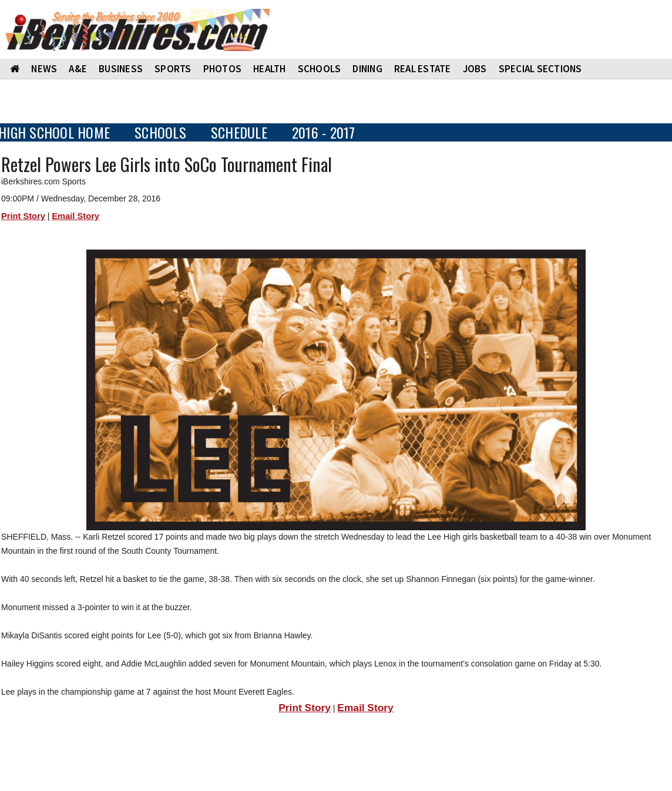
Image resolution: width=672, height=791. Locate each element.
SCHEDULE (239, 132)
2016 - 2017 (324, 132)
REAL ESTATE (423, 69)
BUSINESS (121, 69)
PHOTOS (223, 69)
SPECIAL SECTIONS (540, 69)
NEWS (44, 69)
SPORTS (173, 69)
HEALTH (270, 69)
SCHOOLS (320, 69)
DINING (367, 69)
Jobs (475, 69)
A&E (78, 69)
